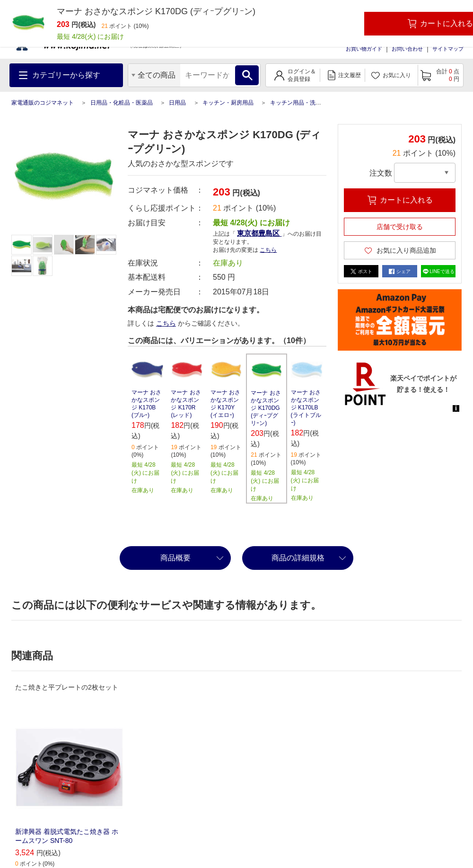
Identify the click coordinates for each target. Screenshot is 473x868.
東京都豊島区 (259, 233)
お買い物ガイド (364, 49)
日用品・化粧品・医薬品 (122, 103)
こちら (268, 250)
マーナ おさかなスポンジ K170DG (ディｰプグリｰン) (266, 408)
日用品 (177, 103)
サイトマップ (448, 49)
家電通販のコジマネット (43, 103)
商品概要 (175, 558)
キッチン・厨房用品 (228, 103)
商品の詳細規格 (298, 558)
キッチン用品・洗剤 (296, 103)
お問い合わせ (407, 49)
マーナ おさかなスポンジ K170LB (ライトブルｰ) (306, 407)
